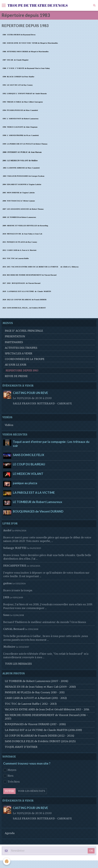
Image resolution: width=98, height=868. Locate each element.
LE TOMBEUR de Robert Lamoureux (37, 502)
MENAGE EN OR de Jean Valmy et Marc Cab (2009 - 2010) (40, 687)
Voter (9, 791)
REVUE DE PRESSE (16, 376)
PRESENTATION (15, 336)
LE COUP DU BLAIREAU (29, 464)
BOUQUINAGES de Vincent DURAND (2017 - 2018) (35, 724)
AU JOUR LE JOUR (16, 365)
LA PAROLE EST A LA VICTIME (34, 492)
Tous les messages (18, 664)
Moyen (10, 770)
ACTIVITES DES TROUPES (21, 348)
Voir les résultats (32, 791)
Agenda (10, 833)
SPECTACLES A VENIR (19, 353)
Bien (8, 776)
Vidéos (9, 425)
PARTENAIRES (14, 342)
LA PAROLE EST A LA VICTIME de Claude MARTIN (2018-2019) (43, 730)
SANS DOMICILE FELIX (29, 455)
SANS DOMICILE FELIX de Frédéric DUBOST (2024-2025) (40, 741)
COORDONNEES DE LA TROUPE (25, 359)
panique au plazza (25, 483)
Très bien (11, 782)
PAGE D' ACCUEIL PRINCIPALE (24, 331)
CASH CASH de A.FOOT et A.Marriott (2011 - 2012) (36, 698)
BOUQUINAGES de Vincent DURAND (38, 511)
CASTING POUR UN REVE (30, 393)
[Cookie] (7, 861)
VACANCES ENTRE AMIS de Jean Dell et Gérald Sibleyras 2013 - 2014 (47, 709)
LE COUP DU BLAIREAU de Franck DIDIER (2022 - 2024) (40, 736)
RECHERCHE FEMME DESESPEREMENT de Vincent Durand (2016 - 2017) (46, 717)
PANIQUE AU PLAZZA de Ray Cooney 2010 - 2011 (35, 692)
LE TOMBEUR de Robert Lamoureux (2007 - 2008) (37, 681)
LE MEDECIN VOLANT (28, 474)
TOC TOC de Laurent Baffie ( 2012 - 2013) (31, 704)
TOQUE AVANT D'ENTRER (21, 747)
